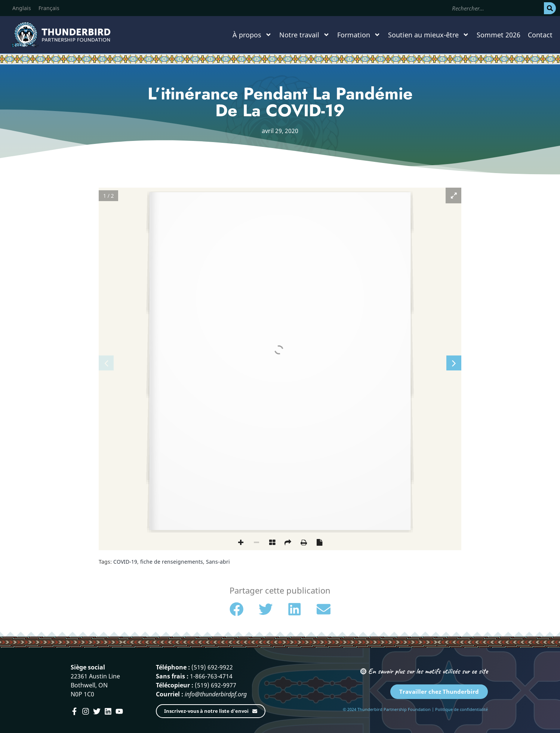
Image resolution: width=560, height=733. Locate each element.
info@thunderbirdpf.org (216, 694)
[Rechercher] (550, 8)
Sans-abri (218, 562)
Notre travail (304, 35)
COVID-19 (125, 562)
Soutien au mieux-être (429, 35)
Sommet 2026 (499, 35)
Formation (359, 35)
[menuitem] (22, 8)
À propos (252, 35)
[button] (237, 609)
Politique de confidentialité (461, 709)
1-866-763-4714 (211, 676)
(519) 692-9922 (212, 667)
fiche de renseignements (172, 562)
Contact (540, 35)
